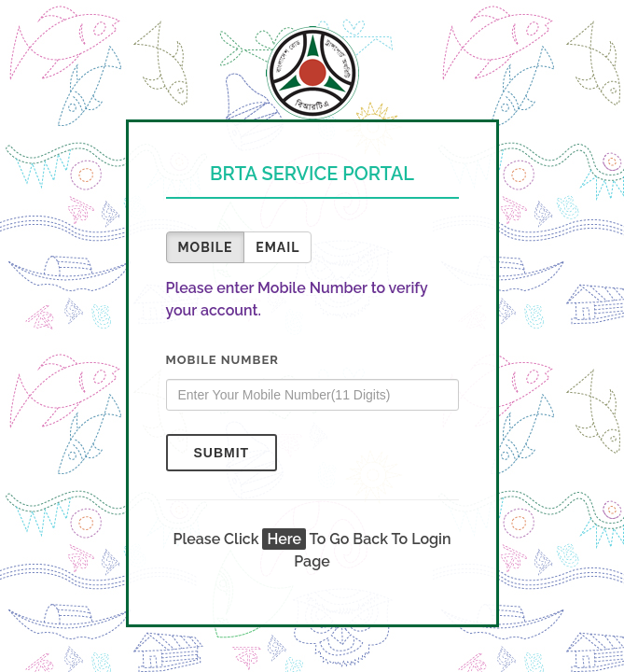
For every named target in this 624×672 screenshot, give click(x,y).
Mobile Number (222, 360)
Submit (222, 453)
